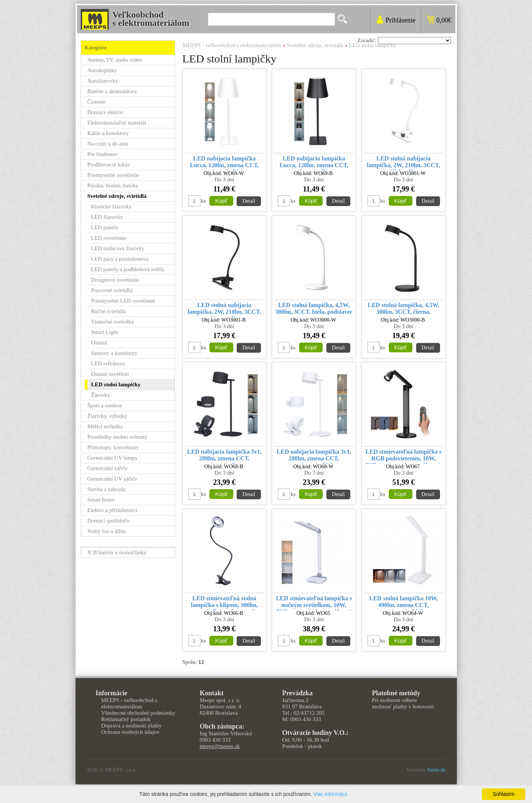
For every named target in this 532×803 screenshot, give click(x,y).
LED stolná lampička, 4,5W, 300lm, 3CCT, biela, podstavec (314, 308)
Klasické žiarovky (112, 206)
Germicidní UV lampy (113, 458)
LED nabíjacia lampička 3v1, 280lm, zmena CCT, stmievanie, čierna (225, 456)
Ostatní (99, 343)
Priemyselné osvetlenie (113, 175)
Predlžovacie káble (109, 165)
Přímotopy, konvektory (113, 447)
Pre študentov (103, 154)
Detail (249, 201)
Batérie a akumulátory (112, 91)
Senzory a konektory (114, 353)
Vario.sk (436, 770)
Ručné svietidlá (109, 311)
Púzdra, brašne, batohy (113, 186)
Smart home (101, 500)
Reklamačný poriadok (126, 719)
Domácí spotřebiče (109, 521)
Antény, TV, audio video (115, 60)
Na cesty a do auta (108, 144)
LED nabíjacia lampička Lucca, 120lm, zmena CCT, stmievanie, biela (225, 163)
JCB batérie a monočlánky (117, 552)
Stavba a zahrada (107, 489)
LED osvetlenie (109, 238)
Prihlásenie (400, 20)
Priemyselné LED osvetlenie (123, 301)
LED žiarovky (107, 217)
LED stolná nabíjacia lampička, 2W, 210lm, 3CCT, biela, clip (403, 163)
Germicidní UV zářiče (112, 479)
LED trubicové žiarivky (118, 248)
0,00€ (444, 20)
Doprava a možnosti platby (132, 726)
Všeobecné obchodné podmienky (139, 713)
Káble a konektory (108, 133)
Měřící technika (105, 426)
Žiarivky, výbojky (107, 416)
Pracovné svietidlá (112, 290)
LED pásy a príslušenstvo (120, 259)
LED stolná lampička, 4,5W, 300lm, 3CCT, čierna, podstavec (404, 309)
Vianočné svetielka (113, 322)
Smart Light (105, 332)
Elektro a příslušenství (113, 510)
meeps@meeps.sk (220, 746)
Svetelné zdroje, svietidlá (315, 45)
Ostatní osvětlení (110, 374)
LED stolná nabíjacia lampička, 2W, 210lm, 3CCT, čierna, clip (224, 309)
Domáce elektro (105, 112)
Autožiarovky (103, 81)
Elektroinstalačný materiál (117, 123)
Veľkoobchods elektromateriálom (151, 19)
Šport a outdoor (105, 405)
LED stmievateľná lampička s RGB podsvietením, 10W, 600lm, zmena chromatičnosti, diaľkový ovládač (403, 456)
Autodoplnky (102, 70)
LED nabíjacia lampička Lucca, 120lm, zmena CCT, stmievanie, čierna (314, 163)
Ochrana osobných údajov (131, 732)
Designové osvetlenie (115, 280)
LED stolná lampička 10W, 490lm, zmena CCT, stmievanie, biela (404, 603)
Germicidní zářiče (108, 468)
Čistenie (97, 102)
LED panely (105, 227)
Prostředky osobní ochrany (118, 437)
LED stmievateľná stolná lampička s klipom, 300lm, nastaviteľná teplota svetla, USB (224, 603)
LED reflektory (108, 364)
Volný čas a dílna (107, 531)
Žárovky (101, 395)
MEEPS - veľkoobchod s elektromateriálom (232, 45)
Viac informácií (330, 794)
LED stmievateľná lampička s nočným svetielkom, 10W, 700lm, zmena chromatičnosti (314, 603)
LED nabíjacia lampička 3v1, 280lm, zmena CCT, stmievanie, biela (314, 456)
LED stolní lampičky (372, 45)
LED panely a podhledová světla (128, 269)
